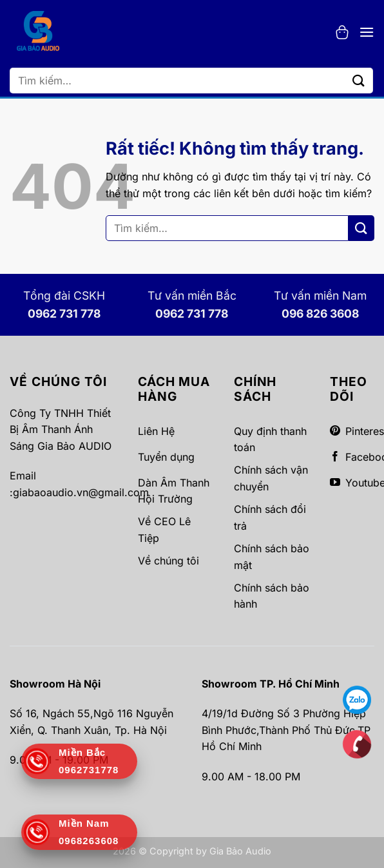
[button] (342, 32)
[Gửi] (359, 80)
